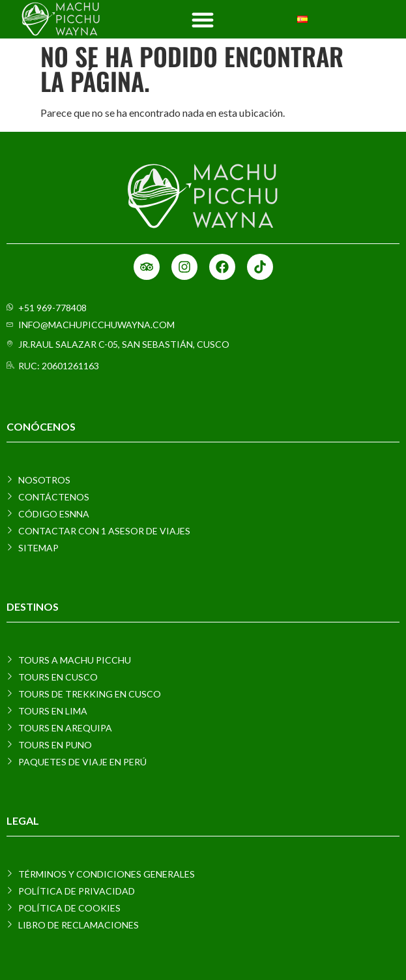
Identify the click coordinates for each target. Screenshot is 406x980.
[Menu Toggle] (203, 20)
